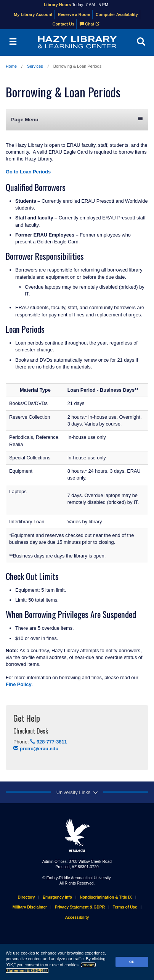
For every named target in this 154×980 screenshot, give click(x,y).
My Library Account (33, 14)
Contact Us (63, 24)
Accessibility (77, 917)
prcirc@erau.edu (36, 749)
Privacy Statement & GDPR (80, 907)
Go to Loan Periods (28, 172)
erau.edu (77, 835)
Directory (26, 897)
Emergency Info (57, 897)
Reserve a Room (74, 14)
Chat (90, 24)
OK (132, 962)
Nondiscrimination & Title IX (106, 897)
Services (35, 66)
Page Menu (77, 119)
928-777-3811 (49, 742)
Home (11, 66)
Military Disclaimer (30, 907)
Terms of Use (125, 907)
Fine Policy (19, 684)
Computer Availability (117, 14)
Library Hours (57, 5)
